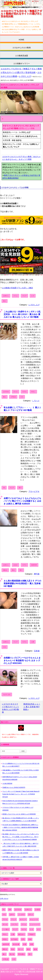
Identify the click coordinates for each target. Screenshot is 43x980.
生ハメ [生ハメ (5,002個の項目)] (21, 949)
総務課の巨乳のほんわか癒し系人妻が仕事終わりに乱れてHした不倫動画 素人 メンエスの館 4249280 (21, 851)
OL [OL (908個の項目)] (4, 910)
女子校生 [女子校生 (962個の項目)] (14, 939)
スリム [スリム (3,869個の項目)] (24, 924)
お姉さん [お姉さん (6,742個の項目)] (28, 910)
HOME (22, 40)
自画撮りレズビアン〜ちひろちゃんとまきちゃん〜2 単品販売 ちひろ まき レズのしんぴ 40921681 (22, 660)
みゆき (16, 565)
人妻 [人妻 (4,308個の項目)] (13, 934)
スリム (16, 296)
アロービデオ (34, 491)
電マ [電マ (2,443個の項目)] (30, 954)
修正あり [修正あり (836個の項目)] (21, 934)
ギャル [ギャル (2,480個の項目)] (5, 924)
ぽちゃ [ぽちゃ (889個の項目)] (31, 914)
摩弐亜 (37, 574)
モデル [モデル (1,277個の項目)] (24, 929)
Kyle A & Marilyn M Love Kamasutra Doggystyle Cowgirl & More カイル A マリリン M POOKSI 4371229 (20, 802)
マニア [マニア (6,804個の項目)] (15, 929)
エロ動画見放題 (22, 56)
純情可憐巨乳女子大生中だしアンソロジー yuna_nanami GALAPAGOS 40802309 (20, 778)
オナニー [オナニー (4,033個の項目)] (23, 919)
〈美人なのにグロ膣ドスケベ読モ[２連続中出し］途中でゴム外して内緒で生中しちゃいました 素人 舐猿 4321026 (20, 845)
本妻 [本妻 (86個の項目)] (25, 944)
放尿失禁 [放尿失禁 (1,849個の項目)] (6, 944)
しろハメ (36, 401)
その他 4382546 (7, 783)
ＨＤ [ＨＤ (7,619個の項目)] (14, 959)
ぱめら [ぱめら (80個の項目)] (12, 914)
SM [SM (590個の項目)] (10, 910)
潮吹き (5, 570)
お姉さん (6, 296)
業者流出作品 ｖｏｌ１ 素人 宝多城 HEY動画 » (32, 707)
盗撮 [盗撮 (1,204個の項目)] (35, 949)
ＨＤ (22, 397)
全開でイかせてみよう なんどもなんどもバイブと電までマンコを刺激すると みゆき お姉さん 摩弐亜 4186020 (22, 501)
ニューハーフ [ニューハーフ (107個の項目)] (35, 924)
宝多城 (37, 651)
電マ (20, 488)
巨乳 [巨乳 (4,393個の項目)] (23, 939)
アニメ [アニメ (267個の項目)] (14, 919)
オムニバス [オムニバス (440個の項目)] (34, 919)
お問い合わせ (4, 899)
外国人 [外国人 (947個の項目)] (5, 939)
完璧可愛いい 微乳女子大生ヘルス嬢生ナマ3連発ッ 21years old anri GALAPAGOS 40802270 (21, 858)
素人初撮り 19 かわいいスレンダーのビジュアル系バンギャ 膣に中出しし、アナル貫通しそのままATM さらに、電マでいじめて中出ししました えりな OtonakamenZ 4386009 (21, 837)
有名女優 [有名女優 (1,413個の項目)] (16, 944)
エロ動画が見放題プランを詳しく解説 (17, 288)
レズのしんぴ (25, 76)
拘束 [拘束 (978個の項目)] (30, 939)
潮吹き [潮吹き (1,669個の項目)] (5, 949)
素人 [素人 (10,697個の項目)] (4, 954)
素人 (5, 301)
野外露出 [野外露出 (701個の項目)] (21, 954)
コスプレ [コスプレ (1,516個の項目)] (14, 924)
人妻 (33, 642)
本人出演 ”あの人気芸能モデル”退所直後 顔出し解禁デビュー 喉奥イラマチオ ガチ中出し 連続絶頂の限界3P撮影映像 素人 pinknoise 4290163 (20, 827)
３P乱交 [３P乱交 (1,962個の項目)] (6, 959)
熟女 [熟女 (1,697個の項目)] (13, 949)
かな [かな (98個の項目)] (4, 914)
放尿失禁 (34, 565)
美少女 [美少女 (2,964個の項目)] (12, 954)
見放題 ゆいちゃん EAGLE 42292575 (14, 787)
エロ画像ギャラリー (22, 64)
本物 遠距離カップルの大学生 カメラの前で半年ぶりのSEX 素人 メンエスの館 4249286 (21, 772)
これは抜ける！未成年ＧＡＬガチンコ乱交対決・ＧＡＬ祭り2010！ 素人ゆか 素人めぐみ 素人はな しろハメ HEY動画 (22, 314)
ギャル (16, 392)
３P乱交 (13, 397)
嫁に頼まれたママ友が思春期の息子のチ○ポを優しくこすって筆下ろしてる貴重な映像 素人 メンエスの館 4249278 (21, 819)
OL (4, 488)
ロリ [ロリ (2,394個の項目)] (39, 929)
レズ (33, 296)
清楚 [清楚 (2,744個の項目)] (32, 944)
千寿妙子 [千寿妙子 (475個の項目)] (32, 934)
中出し (33, 392)
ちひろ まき (7, 694)
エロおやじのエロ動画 (22, 48)
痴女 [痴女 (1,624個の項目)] (28, 949)
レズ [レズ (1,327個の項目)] (32, 929)
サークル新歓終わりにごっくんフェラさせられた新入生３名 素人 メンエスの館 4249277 (21, 765)
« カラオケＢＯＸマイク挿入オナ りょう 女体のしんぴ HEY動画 (10, 708)
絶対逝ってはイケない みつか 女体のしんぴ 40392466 (19, 814)
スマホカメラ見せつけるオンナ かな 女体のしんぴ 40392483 (18, 809)
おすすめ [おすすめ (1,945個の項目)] (18, 910)
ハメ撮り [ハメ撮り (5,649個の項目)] (6, 929)
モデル (24, 392)
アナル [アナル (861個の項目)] (5, 919)
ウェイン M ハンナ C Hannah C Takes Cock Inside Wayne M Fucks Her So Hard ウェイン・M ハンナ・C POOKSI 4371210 (21, 794)
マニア (24, 296)
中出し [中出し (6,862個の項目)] (5, 934)
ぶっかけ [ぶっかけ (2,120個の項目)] (21, 914)
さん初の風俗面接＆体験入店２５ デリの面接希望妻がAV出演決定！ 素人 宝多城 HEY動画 (22, 583)
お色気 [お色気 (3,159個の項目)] (38, 910)
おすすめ (6, 392)
